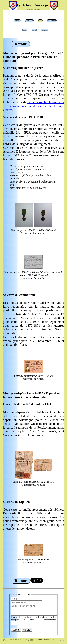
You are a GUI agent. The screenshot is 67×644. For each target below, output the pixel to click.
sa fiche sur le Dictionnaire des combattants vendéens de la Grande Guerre (33, 106)
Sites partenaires (54, 642)
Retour (21, 44)
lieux (25, 30)
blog (40, 21)
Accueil (17, 21)
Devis (34, 30)
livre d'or (29, 21)
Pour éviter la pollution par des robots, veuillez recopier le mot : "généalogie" (33, 620)
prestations (52, 21)
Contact (45, 30)
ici (46, 98)
